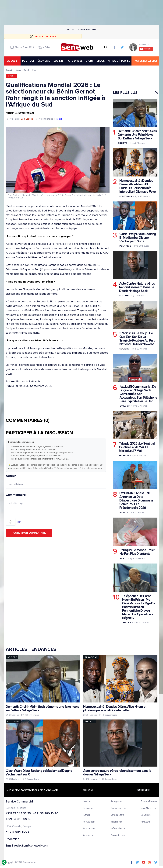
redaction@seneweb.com (31, 846)
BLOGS (100, 61)
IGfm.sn (87, 815)
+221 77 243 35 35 (18, 814)
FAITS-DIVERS (74, 61)
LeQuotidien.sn (118, 829)
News (18, 70)
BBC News (146, 815)
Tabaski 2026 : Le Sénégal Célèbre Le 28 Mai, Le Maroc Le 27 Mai (137, 447)
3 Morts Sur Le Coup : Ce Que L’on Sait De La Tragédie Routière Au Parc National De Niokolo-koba (137, 339)
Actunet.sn (88, 835)
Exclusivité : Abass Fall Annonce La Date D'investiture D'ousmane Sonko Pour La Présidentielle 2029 (136, 500)
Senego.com (116, 802)
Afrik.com (145, 822)
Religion (124, 455)
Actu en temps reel (87, 30)
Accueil (71, 30)
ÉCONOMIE (44, 61)
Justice (126, 623)
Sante (123, 558)
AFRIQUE (113, 61)
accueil (12, 61)
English (59, 119)
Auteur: (56, 481)
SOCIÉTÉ (58, 61)
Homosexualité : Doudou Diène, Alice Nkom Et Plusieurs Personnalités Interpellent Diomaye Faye (137, 186)
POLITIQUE (28, 61)
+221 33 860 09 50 (19, 819)
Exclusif (125, 406)
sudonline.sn (116, 822)
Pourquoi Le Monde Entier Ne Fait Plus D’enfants (137, 552)
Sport (27, 70)
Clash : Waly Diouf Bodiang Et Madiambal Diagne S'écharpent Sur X (137, 238)
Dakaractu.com (118, 835)
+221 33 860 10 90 (46, 814)
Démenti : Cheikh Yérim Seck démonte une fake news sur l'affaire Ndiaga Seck (42, 709)
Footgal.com (89, 822)
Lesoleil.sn (88, 808)
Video (123, 512)
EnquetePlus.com (149, 802)
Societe (122, 143)
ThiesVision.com (118, 808)
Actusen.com (89, 829)
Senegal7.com (117, 815)
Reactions (125, 196)
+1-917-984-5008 (18, 832)
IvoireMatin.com (148, 808)
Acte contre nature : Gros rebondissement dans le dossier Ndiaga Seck (117, 773)
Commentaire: (56, 509)
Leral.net (87, 802)
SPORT (89, 61)
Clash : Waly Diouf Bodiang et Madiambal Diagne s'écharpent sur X (39, 773)
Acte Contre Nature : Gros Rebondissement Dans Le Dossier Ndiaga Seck (137, 287)
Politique (125, 246)
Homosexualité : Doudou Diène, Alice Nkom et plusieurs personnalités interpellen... (115, 709)
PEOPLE (126, 61)
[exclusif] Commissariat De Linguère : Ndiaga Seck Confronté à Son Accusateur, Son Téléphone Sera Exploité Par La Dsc (138, 394)
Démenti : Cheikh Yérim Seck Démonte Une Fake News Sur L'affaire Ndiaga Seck (137, 135)
